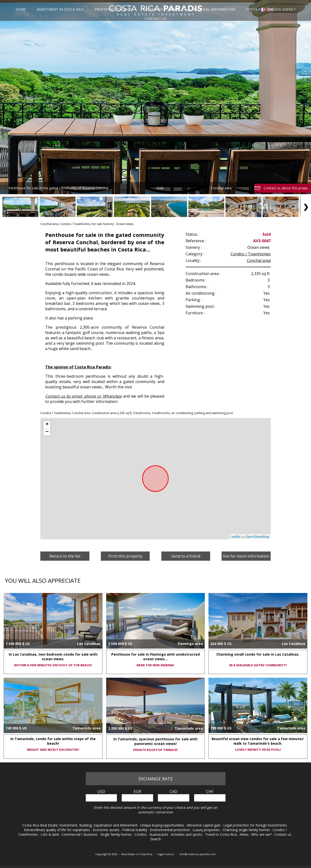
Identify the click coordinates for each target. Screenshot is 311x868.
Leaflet (235, 537)
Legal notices (166, 854)
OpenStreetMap (257, 537)
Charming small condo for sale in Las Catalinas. (258, 654)
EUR (137, 792)
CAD (173, 792)
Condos (141, 834)
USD (101, 792)
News (245, 834)
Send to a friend (186, 556)
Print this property (125, 556)
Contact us (156, 19)
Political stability (135, 830)
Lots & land (50, 834)
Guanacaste (159, 834)
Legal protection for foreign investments (256, 825)
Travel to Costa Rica (221, 834)
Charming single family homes (247, 830)
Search (155, 839)
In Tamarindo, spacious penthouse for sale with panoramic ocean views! (155, 741)
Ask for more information (246, 556)
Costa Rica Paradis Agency (270, 9)
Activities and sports (187, 834)
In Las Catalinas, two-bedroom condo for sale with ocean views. (53, 657)
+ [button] (47, 425)
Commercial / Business (80, 834)
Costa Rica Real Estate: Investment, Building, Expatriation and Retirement (80, 825)
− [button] (47, 432)
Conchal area (259, 260)
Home (22, 9)
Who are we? (262, 834)
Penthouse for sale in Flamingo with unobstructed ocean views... (155, 657)
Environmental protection (170, 830)
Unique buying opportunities (163, 825)
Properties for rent (161, 9)
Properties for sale (113, 9)
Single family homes (117, 834)
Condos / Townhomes (251, 254)
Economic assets (107, 830)
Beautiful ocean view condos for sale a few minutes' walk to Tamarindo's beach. (258, 741)
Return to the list (65, 556)
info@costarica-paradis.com (198, 854)
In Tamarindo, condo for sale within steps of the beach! (53, 741)
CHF (210, 792)
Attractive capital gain (204, 825)
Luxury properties (207, 830)
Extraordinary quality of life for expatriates (58, 830)
